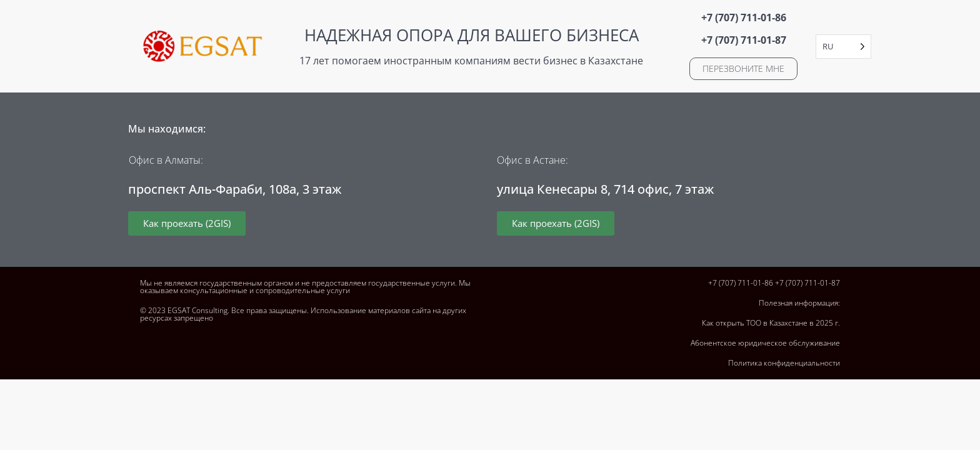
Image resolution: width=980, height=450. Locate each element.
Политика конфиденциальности (784, 363)
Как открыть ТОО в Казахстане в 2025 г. (771, 323)
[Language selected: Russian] (843, 47)
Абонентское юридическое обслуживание (765, 343)
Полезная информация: (799, 303)
